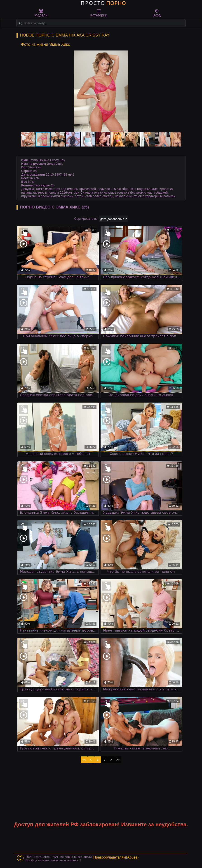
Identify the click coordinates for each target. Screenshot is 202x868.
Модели (41, 13)
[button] (177, 55)
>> (118, 760)
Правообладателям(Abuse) (116, 857)
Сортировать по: (86, 219)
